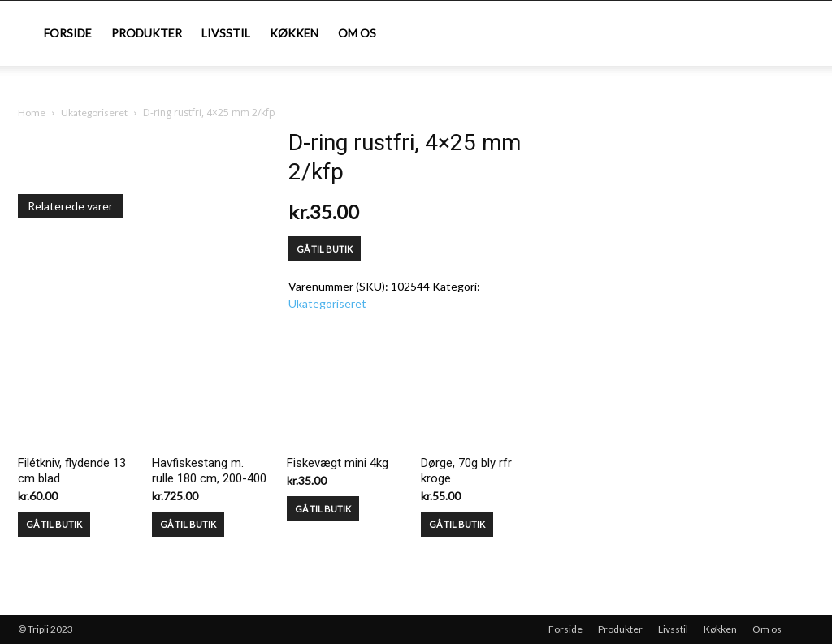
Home (32, 112)
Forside (68, 33)
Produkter (147, 33)
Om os (357, 33)
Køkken (294, 33)
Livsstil (226, 33)
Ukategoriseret (94, 112)
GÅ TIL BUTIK (325, 249)
